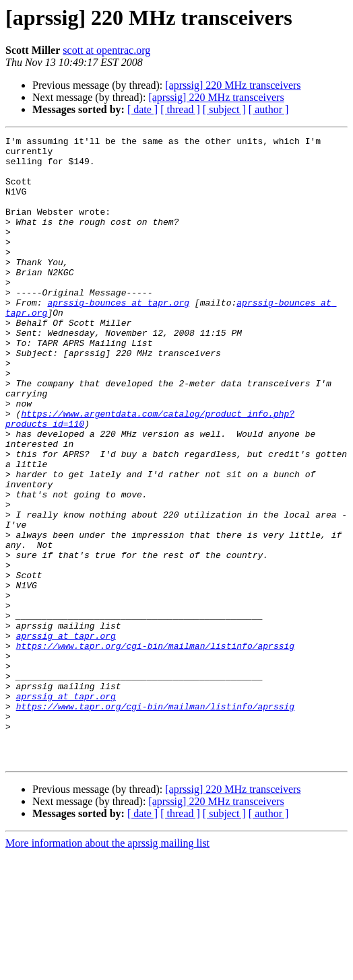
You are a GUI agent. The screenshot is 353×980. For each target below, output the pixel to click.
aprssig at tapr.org (66, 736)
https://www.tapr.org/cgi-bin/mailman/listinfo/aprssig (155, 748)
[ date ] (142, 109)
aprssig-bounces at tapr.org (118, 337)
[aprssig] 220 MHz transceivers (233, 85)
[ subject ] (224, 109)
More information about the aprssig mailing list (107, 968)
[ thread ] (180, 109)
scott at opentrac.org (106, 50)
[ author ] (269, 109)
